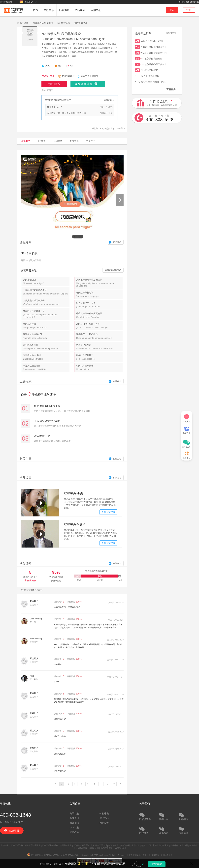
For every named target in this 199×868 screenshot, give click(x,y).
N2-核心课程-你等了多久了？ (154, 64)
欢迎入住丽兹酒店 (46, 367)
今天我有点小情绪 (99, 367)
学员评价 (91, 141)
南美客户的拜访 (99, 347)
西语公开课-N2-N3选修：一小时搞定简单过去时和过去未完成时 (154, 41)
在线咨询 (117, 242)
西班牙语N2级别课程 (43, 23)
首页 (35, 10)
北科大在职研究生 (161, 845)
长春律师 (193, 845)
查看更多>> (109, 100)
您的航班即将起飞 (99, 294)
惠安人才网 (146, 845)
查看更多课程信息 (113, 270)
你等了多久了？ (55, 107)
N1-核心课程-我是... (154, 70)
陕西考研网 (113, 845)
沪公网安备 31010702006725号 (43, 855)
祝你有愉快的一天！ (99, 305)
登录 (172, 10)
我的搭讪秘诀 (81, 23)
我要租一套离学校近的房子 (99, 283)
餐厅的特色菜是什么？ (46, 314)
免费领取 (157, 864)
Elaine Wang (36, 619)
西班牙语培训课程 (50, 845)
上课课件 (26, 141)
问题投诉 (104, 823)
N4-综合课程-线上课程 (153, 76)
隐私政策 (74, 832)
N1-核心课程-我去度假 (154, 58)
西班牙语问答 (17, 845)
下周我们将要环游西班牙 (46, 292)
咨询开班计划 (172, 33)
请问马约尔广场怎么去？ (99, 326)
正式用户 (34, 622)
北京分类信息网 (80, 848)
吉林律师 (174, 845)
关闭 (192, 864)
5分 (60, 66)
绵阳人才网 (94, 848)
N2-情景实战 (64, 23)
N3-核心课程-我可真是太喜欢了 (154, 47)
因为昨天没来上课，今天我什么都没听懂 (66, 113)
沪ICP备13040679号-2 (70, 855)
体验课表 (104, 813)
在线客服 (187, 419)
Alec (32, 676)
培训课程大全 (66, 845)
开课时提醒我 (68, 76)
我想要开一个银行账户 (99, 336)
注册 (189, 10)
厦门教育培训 (106, 848)
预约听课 (54, 84)
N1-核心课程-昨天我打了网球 (153, 81)
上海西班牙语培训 (81, 845)
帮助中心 (104, 818)
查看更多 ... (172, 89)
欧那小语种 (23, 23)
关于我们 (74, 813)
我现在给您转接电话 (46, 336)
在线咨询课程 (84, 84)
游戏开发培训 (120, 848)
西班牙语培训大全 (33, 845)
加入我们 (74, 827)
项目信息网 (125, 845)
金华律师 (135, 845)
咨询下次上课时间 (90, 76)
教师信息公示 (167, 855)
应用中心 (96, 10)
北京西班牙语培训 (99, 845)
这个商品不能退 (46, 347)
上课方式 (58, 141)
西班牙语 (26, 2)
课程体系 (49, 10)
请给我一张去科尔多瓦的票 (99, 315)
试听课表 (80, 10)
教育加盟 (184, 845)
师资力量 (64, 10)
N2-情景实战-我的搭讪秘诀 (61, 34)
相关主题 (74, 141)
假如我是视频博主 (99, 357)
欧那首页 (6, 2)
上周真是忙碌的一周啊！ (46, 302)
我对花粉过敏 (46, 326)
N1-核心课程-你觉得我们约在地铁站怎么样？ (154, 52)
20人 (47, 66)
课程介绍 (42, 141)
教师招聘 (74, 823)
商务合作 (74, 818)
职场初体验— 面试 (46, 357)
